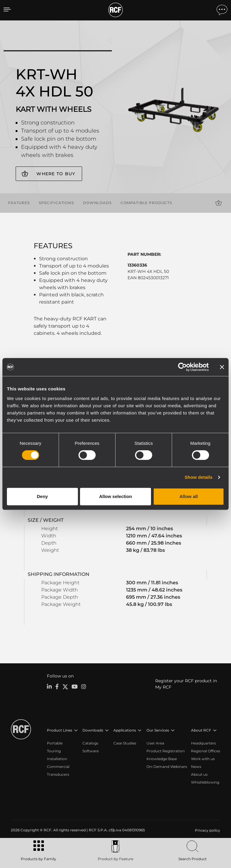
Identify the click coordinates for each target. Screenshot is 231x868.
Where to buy (56, 174)
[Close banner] (222, 367)
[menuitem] (207, 830)
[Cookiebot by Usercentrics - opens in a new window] (182, 367)
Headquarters (203, 743)
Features (19, 202)
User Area (155, 743)
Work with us (203, 758)
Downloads (97, 202)
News (196, 766)
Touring (54, 750)
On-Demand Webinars (167, 766)
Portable (55, 743)
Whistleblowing (205, 782)
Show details (199, 477)
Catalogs (90, 743)
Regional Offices (206, 750)
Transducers (58, 774)
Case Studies (125, 743)
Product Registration (166, 750)
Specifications (56, 202)
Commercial (58, 766)
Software (91, 750)
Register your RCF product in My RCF (186, 683)
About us (199, 774)
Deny (42, 496)
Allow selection (115, 496)
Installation (57, 758)
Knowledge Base (162, 758)
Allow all (189, 496)
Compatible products (146, 202)
